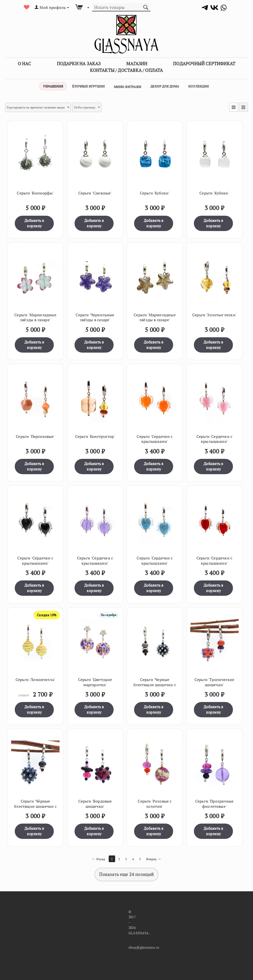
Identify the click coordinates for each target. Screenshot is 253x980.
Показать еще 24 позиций (126, 873)
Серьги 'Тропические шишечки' (214, 681)
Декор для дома (165, 86)
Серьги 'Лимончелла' (35, 678)
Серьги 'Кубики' (155, 192)
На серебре (107, 613)
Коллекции (199, 86)
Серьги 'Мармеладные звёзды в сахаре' (35, 316)
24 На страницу (99, 107)
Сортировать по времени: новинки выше (43, 107)
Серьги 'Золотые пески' (214, 313)
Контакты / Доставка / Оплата (126, 70)
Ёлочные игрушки (88, 86)
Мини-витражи (128, 87)
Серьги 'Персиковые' (35, 435)
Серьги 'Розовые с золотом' (155, 802)
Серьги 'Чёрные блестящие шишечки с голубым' (35, 805)
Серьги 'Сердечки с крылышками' (155, 438)
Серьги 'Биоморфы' (35, 192)
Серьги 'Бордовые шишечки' (95, 802)
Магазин (137, 64)
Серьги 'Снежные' (95, 192)
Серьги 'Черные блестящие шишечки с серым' (155, 683)
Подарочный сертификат (204, 64)
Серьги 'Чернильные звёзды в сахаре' (95, 316)
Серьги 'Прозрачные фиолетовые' (214, 802)
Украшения (53, 86)
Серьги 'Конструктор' (95, 435)
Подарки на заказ (79, 64)
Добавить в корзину (34, 222)
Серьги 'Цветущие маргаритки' (95, 681)
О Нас (24, 64)
